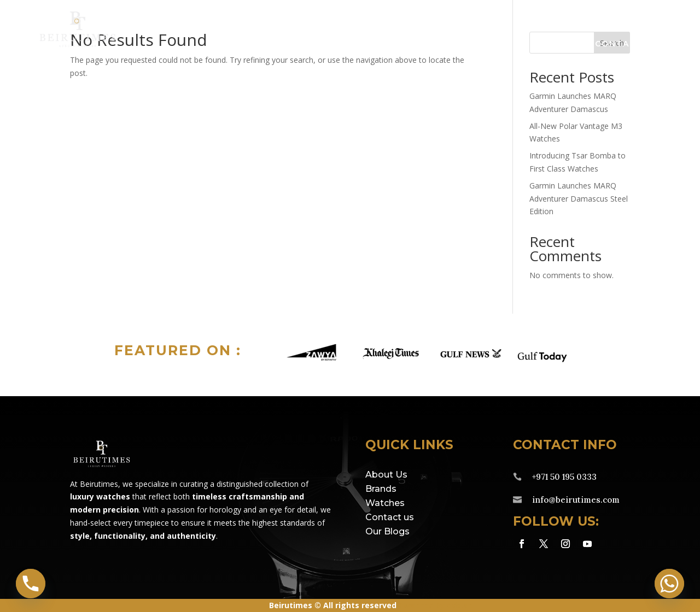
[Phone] (31, 584)
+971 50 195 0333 (564, 477)
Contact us (390, 517)
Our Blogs (387, 531)
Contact (619, 44)
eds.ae (460, 605)
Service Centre (463, 44)
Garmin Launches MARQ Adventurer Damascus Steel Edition (579, 199)
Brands (287, 44)
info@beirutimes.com (576, 500)
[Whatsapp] (669, 584)
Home (225, 44)
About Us (386, 475)
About (550, 44)
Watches (370, 44)
